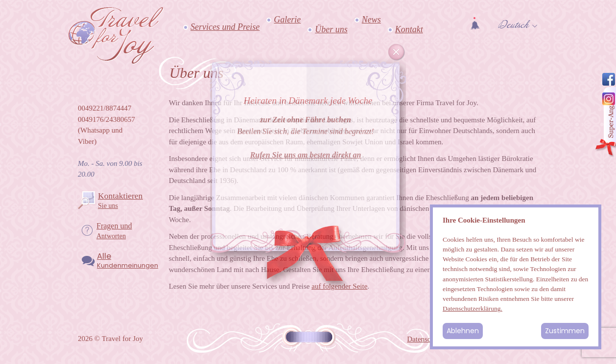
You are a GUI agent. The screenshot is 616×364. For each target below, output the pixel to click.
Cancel (397, 52)
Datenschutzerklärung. (473, 308)
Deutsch (513, 25)
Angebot (605, 123)
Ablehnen (463, 331)
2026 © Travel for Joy (110, 339)
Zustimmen (565, 331)
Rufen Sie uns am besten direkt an (306, 155)
